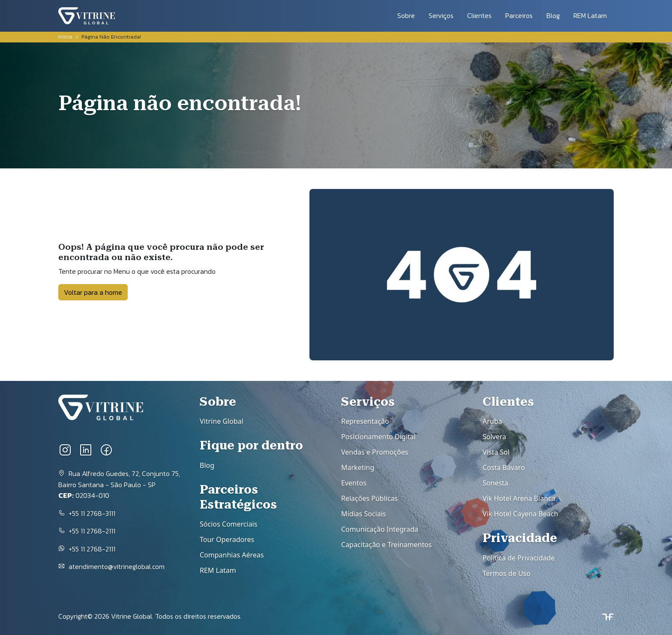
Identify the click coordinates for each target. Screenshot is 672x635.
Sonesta (495, 483)
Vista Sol (496, 452)
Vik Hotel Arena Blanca (519, 498)
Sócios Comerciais (228, 524)
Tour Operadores (227, 539)
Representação (365, 421)
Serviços (441, 15)
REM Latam (590, 15)
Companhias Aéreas (232, 555)
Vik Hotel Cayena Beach (520, 514)
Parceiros (519, 15)
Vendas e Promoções (375, 452)
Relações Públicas (369, 498)
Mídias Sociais (363, 514)
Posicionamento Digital (378, 437)
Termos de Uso (507, 573)
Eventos (354, 483)
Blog (553, 15)
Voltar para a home (93, 292)
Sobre (406, 15)
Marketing (358, 467)
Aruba (492, 421)
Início (65, 37)
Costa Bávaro (504, 467)
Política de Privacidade (519, 558)
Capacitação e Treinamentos (387, 545)
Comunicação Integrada (380, 529)
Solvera (494, 437)
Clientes (479, 15)
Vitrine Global (222, 421)
